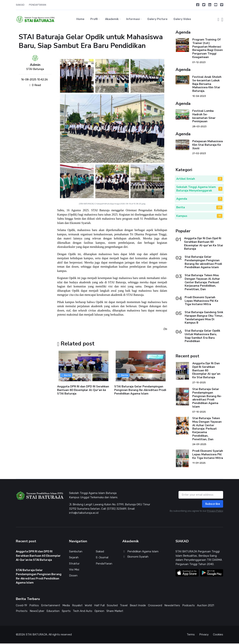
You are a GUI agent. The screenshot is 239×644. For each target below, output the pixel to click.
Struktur (74, 564)
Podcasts (188, 606)
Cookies (218, 635)
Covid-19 (21, 606)
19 (220, 216)
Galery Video (182, 19)
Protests (22, 612)
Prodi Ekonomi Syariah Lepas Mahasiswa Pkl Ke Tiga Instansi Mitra (201, 301)
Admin (35, 65)
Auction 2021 (205, 606)
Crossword (155, 606)
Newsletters (172, 606)
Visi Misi (74, 570)
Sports (66, 612)
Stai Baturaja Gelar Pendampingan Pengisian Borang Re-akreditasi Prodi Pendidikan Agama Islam (203, 263)
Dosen (73, 576)
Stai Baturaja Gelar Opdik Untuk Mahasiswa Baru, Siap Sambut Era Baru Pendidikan (202, 336)
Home (80, 19)
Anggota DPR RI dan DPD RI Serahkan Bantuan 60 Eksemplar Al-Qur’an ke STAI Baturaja (83, 391)
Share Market (115, 612)
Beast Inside (138, 606)
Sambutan (76, 552)
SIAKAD (20, 5)
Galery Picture (157, 19)
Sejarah (74, 558)
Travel (124, 606)
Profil (94, 19)
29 (219, 208)
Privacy (204, 635)
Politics (34, 606)
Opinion (99, 612)
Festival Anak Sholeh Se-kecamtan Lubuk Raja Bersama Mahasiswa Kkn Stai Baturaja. (207, 85)
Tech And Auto (83, 612)
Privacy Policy (215, 512)
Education (53, 612)
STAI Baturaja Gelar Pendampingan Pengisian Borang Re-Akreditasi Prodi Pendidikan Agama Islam (140, 391)
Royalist (77, 606)
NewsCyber (37, 612)
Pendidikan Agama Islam (140, 552)
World (88, 606)
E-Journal (102, 558)
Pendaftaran (104, 564)
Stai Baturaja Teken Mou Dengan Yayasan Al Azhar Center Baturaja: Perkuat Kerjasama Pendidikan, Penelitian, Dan (202, 283)
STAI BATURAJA (86, 204)
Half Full (99, 606)
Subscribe (213, 504)
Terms (191, 635)
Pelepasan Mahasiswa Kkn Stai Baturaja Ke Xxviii (208, 145)
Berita (66, 376)
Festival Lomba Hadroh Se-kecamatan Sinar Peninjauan (204, 117)
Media (66, 606)
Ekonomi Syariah (135, 557)
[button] (218, 19)
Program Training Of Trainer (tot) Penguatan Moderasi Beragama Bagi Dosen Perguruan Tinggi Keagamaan (208, 49)
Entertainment (51, 606)
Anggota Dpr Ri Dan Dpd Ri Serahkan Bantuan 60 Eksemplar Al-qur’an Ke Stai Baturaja (204, 244)
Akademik (112, 19)
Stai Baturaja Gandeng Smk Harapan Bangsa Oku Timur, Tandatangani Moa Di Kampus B (204, 318)
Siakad (100, 552)
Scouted (112, 606)
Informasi (133, 19)
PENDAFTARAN (38, 5)
